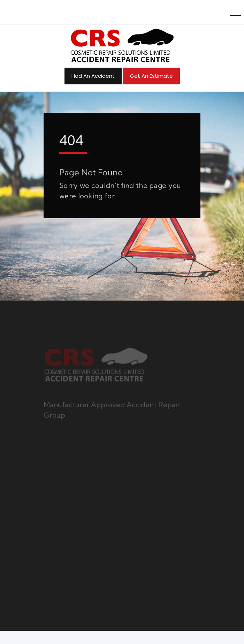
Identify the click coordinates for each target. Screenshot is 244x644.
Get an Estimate (151, 76)
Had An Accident (93, 76)
